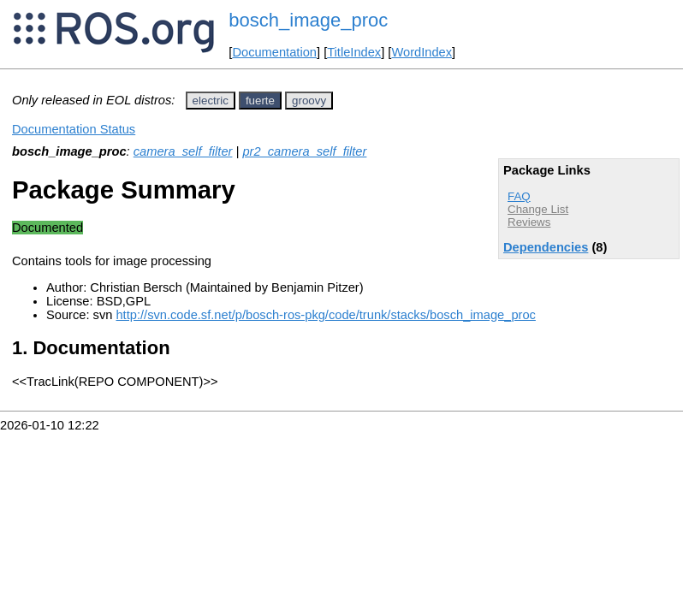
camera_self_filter (183, 151)
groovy (309, 101)
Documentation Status (74, 129)
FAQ (519, 196)
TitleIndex (354, 52)
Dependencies (546, 247)
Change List (538, 209)
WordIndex (422, 52)
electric (211, 101)
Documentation (274, 52)
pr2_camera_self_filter (304, 151)
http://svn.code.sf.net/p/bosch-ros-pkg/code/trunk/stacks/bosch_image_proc (325, 315)
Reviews (529, 222)
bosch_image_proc (308, 20)
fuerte (260, 101)
